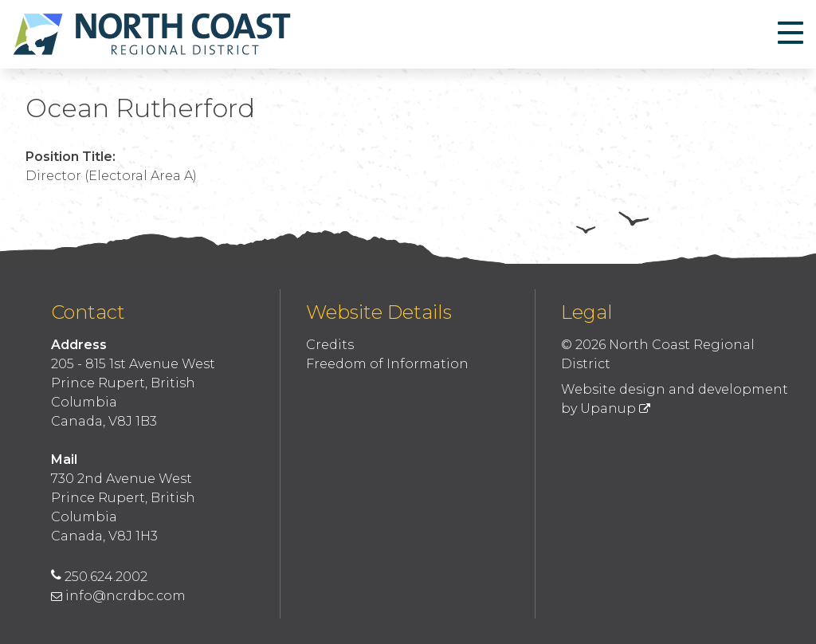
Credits (330, 345)
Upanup (615, 408)
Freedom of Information (387, 364)
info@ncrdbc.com (118, 596)
